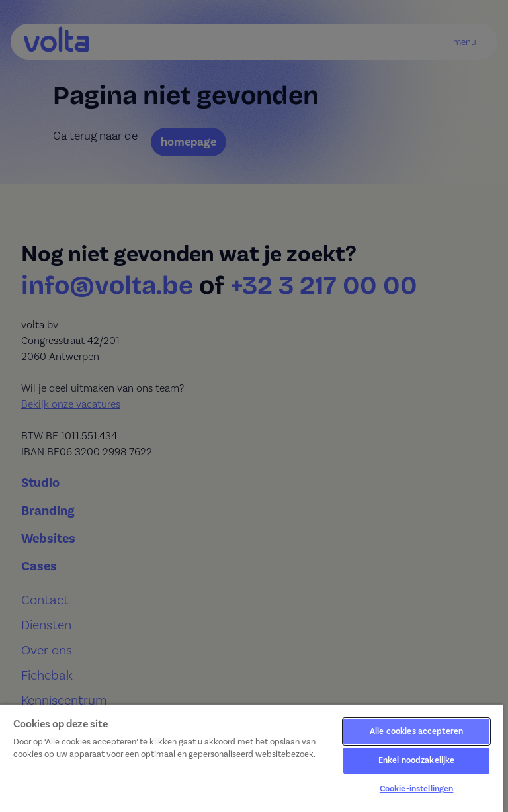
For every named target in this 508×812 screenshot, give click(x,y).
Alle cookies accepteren (416, 731)
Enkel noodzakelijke (416, 760)
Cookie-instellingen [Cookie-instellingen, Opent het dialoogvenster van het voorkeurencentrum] (416, 789)
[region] (251, 758)
